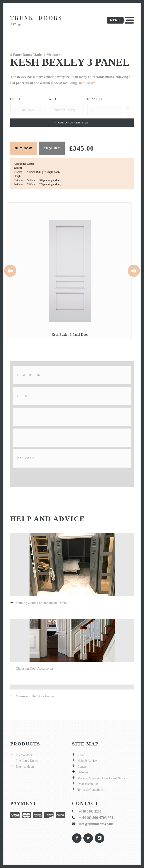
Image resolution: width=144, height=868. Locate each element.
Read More (87, 83)
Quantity (95, 99)
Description (29, 375)
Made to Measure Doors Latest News (101, 778)
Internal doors (25, 755)
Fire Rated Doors (27, 761)
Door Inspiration (88, 784)
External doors (25, 767)
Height (16, 99)
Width (54, 99)
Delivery (26, 458)
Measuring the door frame (35, 696)
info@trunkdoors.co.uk (96, 824)
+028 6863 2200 (90, 811)
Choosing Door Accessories (35, 668)
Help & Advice (87, 761)
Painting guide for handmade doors (41, 603)
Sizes (22, 396)
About (81, 755)
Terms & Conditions (90, 790)
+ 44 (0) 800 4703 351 (96, 818)
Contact (82, 767)
